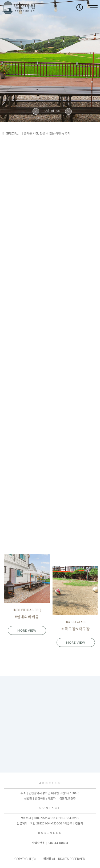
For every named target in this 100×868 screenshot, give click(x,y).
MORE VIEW (27, 630)
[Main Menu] (90, 8)
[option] (50, 61)
